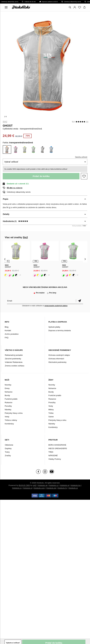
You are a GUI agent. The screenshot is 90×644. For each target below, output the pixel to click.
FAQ (7, 338)
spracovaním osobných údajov (56, 306)
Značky (8, 456)
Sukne (51, 417)
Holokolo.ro (17, 488)
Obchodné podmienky (57, 362)
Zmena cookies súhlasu (15, 366)
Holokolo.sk (43, 485)
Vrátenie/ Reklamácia (14, 362)
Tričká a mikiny (11, 420)
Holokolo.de (51, 488)
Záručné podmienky (13, 359)
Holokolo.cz (54, 485)
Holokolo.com (39, 488)
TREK (51, 452)
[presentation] (5, 259)
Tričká (51, 413)
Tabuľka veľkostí (81, 157)
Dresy (7, 388)
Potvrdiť (79, 301)
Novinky (8, 385)
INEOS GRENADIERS (58, 448)
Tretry (7, 452)
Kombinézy (9, 424)
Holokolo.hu (76, 485)
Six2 (5, 122)
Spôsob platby (54, 327)
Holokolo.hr (62, 488)
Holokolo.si (28, 488)
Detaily (6, 214)
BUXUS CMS (24, 485)
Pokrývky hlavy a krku (14, 413)
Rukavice (8, 402)
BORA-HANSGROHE (57, 445)
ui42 (35, 485)
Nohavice (9, 392)
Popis (6, 199)
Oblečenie (9, 445)
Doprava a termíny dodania (60, 330)
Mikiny (51, 410)
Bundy (7, 395)
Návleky (8, 410)
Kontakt (8, 330)
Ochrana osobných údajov (59, 355)
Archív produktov (12, 334)
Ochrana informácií (56, 359)
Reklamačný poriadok (14, 355)
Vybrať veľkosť (11, 162)
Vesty (7, 417)
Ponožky (8, 406)
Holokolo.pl (65, 485)
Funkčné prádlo (11, 399)
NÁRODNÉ (53, 456)
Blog (7, 327)
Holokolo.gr (73, 488)
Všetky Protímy (55, 459)
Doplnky (8, 448)
